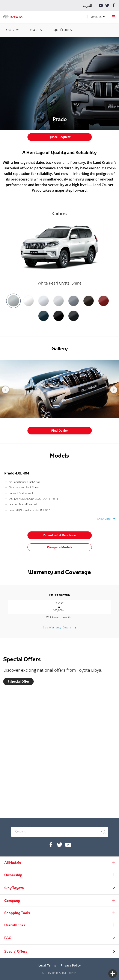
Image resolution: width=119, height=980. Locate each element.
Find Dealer (60, 430)
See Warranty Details (58, 627)
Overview (83, 30)
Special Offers (16, 951)
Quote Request (59, 137)
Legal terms (47, 965)
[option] (59, 254)
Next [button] (114, 390)
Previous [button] (5, 390)
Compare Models (59, 547)
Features (107, 30)
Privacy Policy (71, 965)
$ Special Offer (18, 681)
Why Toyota (14, 888)
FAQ (8, 938)
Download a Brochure (59, 535)
